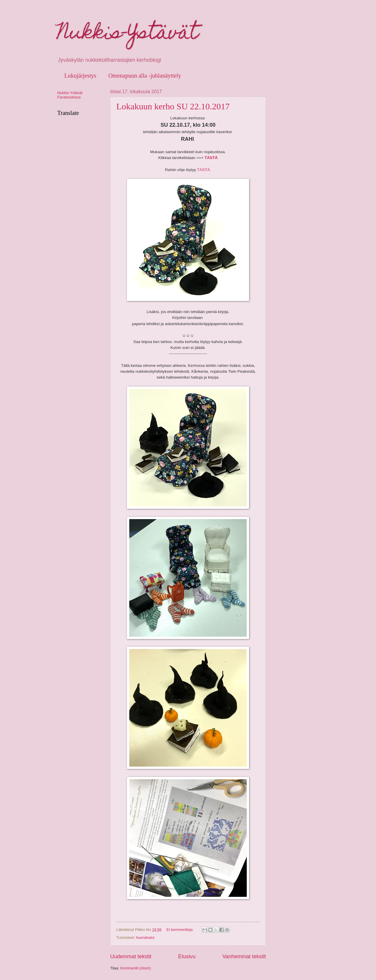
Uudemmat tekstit (131, 956)
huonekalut (145, 938)
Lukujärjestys (80, 76)
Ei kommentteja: (180, 930)
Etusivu (187, 956)
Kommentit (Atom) (136, 968)
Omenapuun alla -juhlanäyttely (145, 76)
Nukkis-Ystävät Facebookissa (70, 95)
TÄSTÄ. (204, 170)
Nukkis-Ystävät (128, 34)
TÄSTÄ (211, 158)
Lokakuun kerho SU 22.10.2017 (173, 106)
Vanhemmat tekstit (244, 956)
